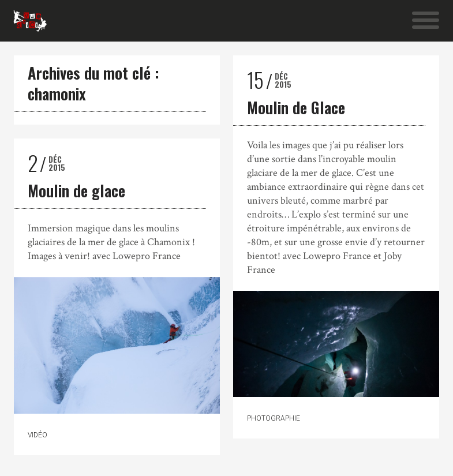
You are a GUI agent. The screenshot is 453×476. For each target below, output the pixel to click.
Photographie (274, 418)
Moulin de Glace (296, 107)
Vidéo (38, 435)
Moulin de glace (76, 190)
